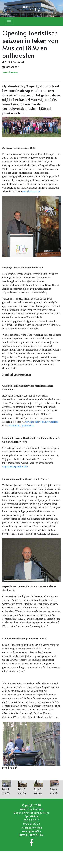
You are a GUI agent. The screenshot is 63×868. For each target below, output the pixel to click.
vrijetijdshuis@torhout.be (21, 426)
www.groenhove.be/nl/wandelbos (42, 422)
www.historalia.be (31, 191)
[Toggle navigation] (9, 22)
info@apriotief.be (32, 827)
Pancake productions (37, 813)
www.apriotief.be (31, 831)
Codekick (38, 809)
